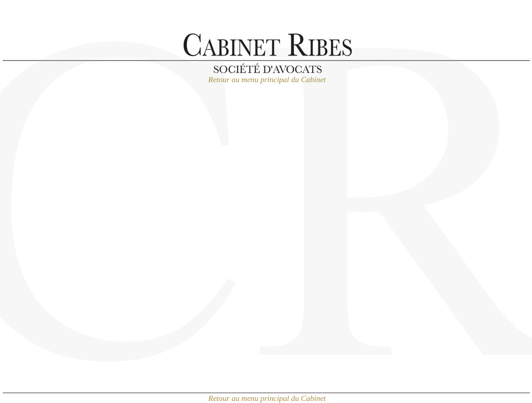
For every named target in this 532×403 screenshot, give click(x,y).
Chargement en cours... (266, 252)
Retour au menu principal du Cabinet (267, 80)
